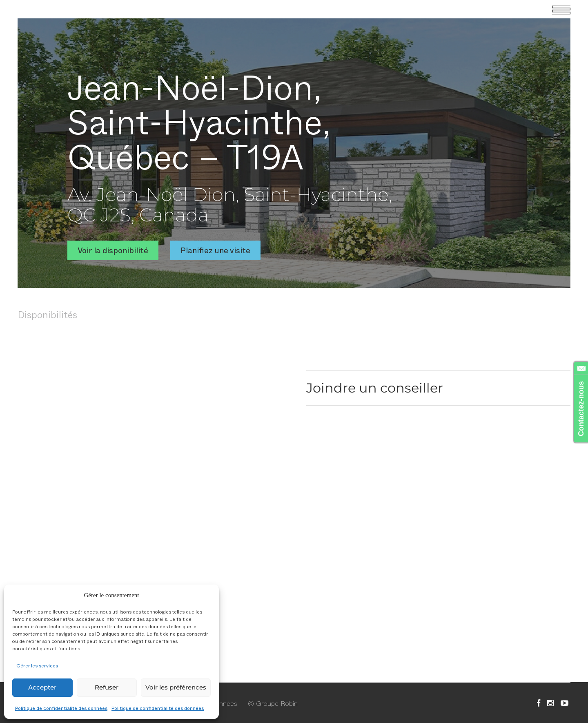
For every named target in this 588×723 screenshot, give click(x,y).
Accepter (42, 687)
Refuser (107, 687)
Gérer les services (37, 665)
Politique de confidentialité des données (61, 708)
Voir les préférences (176, 687)
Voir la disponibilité (113, 250)
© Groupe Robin (273, 703)
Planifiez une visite (215, 250)
